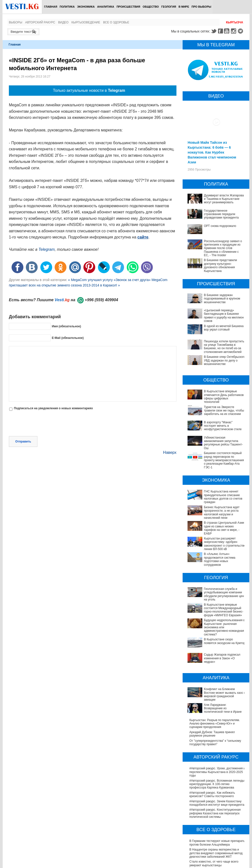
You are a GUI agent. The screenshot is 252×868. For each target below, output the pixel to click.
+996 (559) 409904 (101, 300)
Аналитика (106, 7)
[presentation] (46, 424)
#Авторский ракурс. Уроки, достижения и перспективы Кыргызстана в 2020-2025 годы (217, 724)
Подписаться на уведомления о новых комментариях (53, 408)
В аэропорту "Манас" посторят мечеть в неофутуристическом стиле (223, 426)
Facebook (220, 31)
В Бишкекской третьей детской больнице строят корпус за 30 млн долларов (217, 823)
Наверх (170, 452)
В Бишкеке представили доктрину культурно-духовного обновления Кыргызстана (220, 265)
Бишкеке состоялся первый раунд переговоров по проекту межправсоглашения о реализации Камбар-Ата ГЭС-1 (224, 460)
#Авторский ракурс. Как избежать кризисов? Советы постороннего (212, 746)
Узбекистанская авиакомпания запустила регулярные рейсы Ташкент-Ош (223, 443)
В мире (184, 7)
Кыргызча (235, 22)
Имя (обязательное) (66, 326)
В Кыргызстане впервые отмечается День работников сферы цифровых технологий (224, 397)
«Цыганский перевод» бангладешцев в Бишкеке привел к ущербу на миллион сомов (224, 316)
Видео (63, 22)
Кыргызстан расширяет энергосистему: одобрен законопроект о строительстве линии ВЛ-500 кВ (216, 542)
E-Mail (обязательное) (68, 338)
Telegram (241, 31)
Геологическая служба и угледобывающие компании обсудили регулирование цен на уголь (215, 582)
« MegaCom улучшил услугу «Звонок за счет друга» (110, 280)
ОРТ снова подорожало (220, 226)
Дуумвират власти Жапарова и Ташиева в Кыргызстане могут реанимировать (224, 199)
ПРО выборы (201, 7)
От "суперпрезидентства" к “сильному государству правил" (215, 694)
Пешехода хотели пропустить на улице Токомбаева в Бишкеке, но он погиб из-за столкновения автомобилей (224, 347)
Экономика (86, 7)
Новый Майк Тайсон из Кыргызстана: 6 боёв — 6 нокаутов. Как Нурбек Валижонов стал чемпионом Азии (212, 152)
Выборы (16, 22)
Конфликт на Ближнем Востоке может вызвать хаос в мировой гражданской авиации (215, 655)
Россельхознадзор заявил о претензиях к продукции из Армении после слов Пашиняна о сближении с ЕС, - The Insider (223, 248)
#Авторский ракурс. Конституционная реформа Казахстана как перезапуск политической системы (215, 765)
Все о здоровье (116, 22)
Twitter (214, 31)
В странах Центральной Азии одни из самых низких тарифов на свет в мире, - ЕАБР (224, 528)
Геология (169, 7)
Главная (51, 7)
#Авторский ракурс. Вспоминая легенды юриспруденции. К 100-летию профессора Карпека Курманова (217, 736)
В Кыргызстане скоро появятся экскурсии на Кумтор (210, 616)
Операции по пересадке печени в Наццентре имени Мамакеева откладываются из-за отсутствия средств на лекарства (217, 836)
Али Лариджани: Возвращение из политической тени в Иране (212, 665)
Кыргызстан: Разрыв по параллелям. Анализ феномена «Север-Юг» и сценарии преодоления (214, 675)
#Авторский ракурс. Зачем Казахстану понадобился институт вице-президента (217, 755)
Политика (67, 7)
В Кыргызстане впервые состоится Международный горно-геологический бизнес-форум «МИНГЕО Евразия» (215, 594)
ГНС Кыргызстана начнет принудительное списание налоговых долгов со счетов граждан (223, 497)
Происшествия (128, 7)
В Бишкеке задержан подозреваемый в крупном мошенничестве (222, 299)
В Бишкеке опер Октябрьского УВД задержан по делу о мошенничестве (224, 360)
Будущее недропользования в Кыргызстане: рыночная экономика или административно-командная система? (216, 606)
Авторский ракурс (40, 22)
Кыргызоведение (86, 22)
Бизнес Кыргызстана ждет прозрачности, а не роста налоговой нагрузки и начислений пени (222, 513)
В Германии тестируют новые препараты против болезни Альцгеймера (217, 794)
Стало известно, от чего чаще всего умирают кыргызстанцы (214, 815)
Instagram (234, 31)
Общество (151, 7)
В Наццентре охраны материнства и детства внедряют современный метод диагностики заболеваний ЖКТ (216, 805)
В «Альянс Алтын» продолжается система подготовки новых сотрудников (216, 552)
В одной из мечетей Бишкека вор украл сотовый (224, 328)
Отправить (23, 442)
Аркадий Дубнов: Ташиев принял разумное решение (212, 685)
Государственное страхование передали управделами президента (221, 214)
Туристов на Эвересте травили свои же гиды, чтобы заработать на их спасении (224, 411)
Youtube (227, 31)
